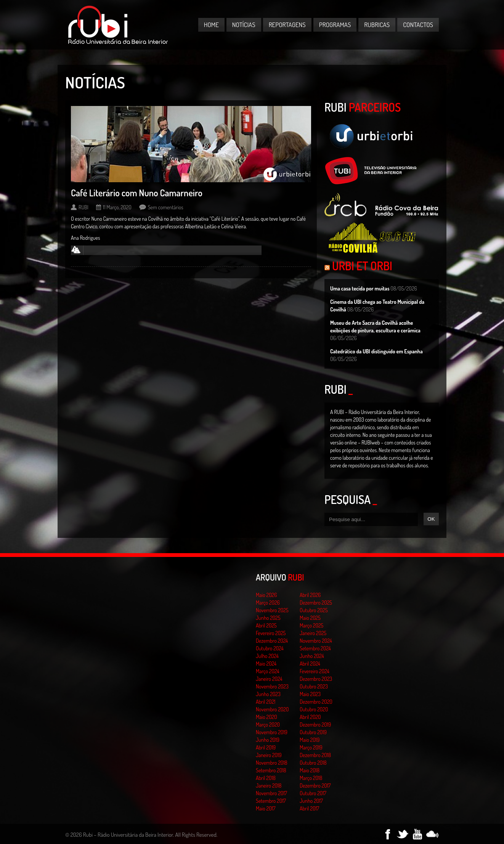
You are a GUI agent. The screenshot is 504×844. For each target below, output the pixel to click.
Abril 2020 (310, 717)
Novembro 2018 (272, 763)
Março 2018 (311, 778)
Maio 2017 (266, 808)
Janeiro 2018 (269, 785)
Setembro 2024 (315, 648)
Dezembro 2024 (272, 641)
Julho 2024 (267, 656)
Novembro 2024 (316, 641)
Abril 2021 (266, 702)
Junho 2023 (268, 694)
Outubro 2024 (270, 648)
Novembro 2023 (272, 686)
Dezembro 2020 (316, 702)
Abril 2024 (310, 663)
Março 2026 (268, 603)
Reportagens (287, 25)
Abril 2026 (310, 595)
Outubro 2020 (314, 709)
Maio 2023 (310, 694)
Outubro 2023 (314, 686)
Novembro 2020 (272, 709)
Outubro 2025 (314, 610)
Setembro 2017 (271, 801)
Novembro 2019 (272, 732)
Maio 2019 (310, 740)
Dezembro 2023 (316, 679)
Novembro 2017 (271, 793)
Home (211, 25)
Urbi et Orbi (362, 266)
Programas (335, 25)
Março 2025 (311, 625)
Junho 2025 (268, 618)
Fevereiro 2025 (271, 633)
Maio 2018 (310, 770)
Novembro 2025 (272, 610)
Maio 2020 (266, 717)
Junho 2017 (311, 801)
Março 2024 (267, 671)
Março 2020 (268, 724)
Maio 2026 (266, 595)
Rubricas (377, 25)
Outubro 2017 (313, 793)
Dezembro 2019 (315, 724)
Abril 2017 (309, 808)
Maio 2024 (266, 663)
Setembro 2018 (271, 770)
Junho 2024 (312, 656)
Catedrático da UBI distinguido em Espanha (376, 351)
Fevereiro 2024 (315, 671)
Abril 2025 (266, 625)
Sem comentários (166, 207)
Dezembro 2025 (316, 603)
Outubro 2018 (313, 763)
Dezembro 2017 (315, 785)
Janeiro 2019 (269, 755)
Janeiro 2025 (313, 633)
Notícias (244, 25)
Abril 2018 (266, 778)
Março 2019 (311, 747)
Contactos (418, 25)
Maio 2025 (310, 618)
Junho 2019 (268, 740)
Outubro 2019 (313, 732)
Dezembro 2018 (315, 755)
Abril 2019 (266, 747)
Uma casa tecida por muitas (360, 288)
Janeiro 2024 (269, 679)
